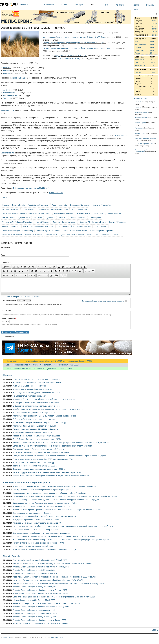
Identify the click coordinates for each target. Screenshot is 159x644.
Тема (3, 255)
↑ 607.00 (154, 29)
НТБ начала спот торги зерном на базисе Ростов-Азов (36, 379)
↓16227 (152, 72)
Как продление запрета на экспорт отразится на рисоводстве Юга (41, 506)
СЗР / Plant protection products (102, 231)
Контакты (120, 5)
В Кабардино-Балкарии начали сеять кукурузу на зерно (37, 406)
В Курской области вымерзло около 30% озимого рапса (37, 383)
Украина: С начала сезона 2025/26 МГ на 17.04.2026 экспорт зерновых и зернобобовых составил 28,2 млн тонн (61, 443)
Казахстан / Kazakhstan (102, 205)
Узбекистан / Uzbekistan (63, 213)
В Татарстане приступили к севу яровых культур (34, 463)
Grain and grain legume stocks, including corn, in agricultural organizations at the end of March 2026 (54, 597)
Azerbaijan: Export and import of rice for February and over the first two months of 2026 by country (53, 563)
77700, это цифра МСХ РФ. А (145, 144)
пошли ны (138, 102)
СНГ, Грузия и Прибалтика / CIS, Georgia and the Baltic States (26, 213)
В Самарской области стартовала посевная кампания (36, 402)
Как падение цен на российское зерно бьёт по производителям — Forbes (44, 516)
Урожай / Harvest (42, 222)
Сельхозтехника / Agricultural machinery (18, 231)
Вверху (155, 630)
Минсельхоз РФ (7, 110)
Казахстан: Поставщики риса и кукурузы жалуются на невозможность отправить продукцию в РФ (55, 486)
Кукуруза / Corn (24, 218)
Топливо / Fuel (51, 235)
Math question (9, 319)
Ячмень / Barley (8, 218)
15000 (152, 42)
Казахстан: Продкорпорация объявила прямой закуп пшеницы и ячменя (44, 399)
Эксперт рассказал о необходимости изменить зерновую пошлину (41, 533)
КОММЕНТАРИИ (141, 99)
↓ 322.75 (154, 23)
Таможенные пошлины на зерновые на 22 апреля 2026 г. (39, 469)
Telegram (136, 5)
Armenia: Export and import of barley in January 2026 (35, 617)
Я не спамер (8, 337)
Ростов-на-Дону (10, 95)
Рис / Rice (63, 218)
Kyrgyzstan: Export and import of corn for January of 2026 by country (41, 623)
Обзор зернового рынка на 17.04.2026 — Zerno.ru (35, 429)
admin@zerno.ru (57, 637)
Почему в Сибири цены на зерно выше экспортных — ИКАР (39, 543)
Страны (67, 5)
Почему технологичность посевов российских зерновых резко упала (42, 490)
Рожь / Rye (38, 218)
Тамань (137, 53)
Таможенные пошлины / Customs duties (38, 226)
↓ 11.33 (153, 26)
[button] (7, 267)
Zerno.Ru (6, 637)
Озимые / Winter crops (118, 222)
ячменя (6, 70)
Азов (5, 90)
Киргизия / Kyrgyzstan (11, 209)
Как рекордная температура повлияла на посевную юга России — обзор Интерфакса (50, 493)
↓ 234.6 (152, 60)
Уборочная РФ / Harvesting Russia (92, 222)
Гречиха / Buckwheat (78, 218)
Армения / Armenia (59, 205)
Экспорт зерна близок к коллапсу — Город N (32, 513)
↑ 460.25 (154, 21)
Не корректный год (141, 118)
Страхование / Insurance (112, 235)
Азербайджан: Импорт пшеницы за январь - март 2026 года (38, 439)
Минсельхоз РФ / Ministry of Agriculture (17, 222)
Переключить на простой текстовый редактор (20, 297)
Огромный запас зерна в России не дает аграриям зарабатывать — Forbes (45, 503)
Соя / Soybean (95, 218)
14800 (152, 47)
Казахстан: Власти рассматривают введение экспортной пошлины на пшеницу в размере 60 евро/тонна (58, 510)
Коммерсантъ (121, 135)
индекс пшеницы (18, 78)
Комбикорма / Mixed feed (12, 235)
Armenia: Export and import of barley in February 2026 (35, 587)
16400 (152, 50)
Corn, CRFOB (140, 63)
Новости (26, 5)
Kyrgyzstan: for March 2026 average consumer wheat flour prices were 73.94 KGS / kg (48, 580)
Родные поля (139, 128)
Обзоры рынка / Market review (75, 231)
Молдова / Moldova (79, 209)
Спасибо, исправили (142, 112)
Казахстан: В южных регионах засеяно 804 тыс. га (34, 426)
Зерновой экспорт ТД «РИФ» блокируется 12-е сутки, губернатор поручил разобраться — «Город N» (56, 500)
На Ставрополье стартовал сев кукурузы (30, 396)
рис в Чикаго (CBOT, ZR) (69, 58)
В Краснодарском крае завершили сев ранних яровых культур (40, 422)
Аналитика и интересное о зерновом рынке (26, 482)
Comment (6, 263)
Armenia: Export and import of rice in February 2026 (34, 570)
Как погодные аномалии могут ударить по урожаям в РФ (37, 523)
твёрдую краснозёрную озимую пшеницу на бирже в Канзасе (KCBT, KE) (74, 43)
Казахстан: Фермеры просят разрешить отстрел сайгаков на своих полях (44, 416)
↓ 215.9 (152, 63)
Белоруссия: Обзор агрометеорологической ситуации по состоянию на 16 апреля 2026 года (52, 446)
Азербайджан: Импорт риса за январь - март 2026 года (37, 436)
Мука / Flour (50, 218)
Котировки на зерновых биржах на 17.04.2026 (33, 433)
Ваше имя (5, 247)
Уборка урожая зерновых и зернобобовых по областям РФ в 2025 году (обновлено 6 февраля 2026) (47, 361)
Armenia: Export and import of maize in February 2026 (35, 573)
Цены (38, 5)
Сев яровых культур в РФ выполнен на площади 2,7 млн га (38, 449)
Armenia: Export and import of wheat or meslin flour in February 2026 (41, 567)
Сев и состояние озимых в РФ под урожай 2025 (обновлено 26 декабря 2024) (38, 369)
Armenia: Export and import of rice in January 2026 (34, 610)
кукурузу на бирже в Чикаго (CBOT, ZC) (71, 56)
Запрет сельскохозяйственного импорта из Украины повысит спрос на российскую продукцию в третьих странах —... (63, 540)
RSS (106, 5)
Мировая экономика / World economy (54, 209)
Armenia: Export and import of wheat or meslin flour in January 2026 (41, 607)
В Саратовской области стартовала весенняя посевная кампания (41, 452)
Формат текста (10, 301)
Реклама (150, 5)
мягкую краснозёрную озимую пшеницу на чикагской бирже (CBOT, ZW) (74, 37)
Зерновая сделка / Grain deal (48, 231)
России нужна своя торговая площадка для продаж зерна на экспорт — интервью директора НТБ (55, 536)
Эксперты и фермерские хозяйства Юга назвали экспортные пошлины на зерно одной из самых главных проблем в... (64, 526)
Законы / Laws (93, 235)
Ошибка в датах (140, 123)
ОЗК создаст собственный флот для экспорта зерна (35, 530)
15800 (152, 53)
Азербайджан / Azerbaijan (38, 205)
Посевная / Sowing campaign (64, 222)
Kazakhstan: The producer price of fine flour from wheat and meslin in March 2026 (47, 603)
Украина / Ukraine (83, 213)
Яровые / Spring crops (11, 226)
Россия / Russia (18, 205)
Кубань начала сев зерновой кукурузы (29, 386)
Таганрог (7, 98)
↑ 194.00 (154, 35)
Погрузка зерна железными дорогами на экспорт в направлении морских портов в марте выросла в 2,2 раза (59, 456)
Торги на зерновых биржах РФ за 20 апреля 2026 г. (35, 413)
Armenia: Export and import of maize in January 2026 (35, 613)
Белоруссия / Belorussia (80, 205)
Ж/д (92, 5)
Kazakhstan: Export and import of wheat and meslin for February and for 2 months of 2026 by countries (55, 577)
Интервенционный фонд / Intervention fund (74, 226)
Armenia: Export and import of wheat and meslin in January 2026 (39, 620)
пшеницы (7, 68)
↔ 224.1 (152, 66)
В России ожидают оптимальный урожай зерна (33, 546)
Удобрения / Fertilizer (34, 235)
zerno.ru (4, 197)
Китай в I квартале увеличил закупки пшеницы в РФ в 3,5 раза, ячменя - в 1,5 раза (48, 409)
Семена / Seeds (101, 226)
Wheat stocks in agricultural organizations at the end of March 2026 (41, 593)
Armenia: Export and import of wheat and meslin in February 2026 (40, 590)
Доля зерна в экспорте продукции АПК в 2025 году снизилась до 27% (43, 459)
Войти (136, 10)
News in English (11, 556)
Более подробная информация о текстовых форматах (103, 301)
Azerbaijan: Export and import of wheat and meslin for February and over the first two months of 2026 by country (59, 583)
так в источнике (140, 133)
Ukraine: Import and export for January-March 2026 (34, 600)
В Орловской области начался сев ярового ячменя (35, 419)
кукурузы (7, 73)
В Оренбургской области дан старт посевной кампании (37, 393)
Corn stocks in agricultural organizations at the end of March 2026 (40, 560)
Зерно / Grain (99, 213)
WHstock (138, 72)
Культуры (82, 5)
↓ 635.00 (154, 32)
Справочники (52, 5)
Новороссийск (9, 93)
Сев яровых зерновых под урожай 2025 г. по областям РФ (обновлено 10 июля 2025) (41, 365)
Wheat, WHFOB (140, 60)
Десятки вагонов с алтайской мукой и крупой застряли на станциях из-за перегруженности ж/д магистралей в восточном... (66, 496)
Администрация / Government (72, 235)
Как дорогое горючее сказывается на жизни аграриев (36, 520)
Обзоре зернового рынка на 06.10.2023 (31, 188)
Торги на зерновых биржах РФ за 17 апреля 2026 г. (35, 466)
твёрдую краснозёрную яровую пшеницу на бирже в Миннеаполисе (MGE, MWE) (78, 48)
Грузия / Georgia (29, 209)
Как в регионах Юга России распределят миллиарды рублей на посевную (45, 550)
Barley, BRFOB (140, 66)
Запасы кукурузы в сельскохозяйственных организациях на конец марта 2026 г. (47, 472)
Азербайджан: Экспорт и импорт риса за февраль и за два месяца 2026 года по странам (51, 476)
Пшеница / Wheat (114, 213)
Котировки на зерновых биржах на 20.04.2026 (33, 389)
